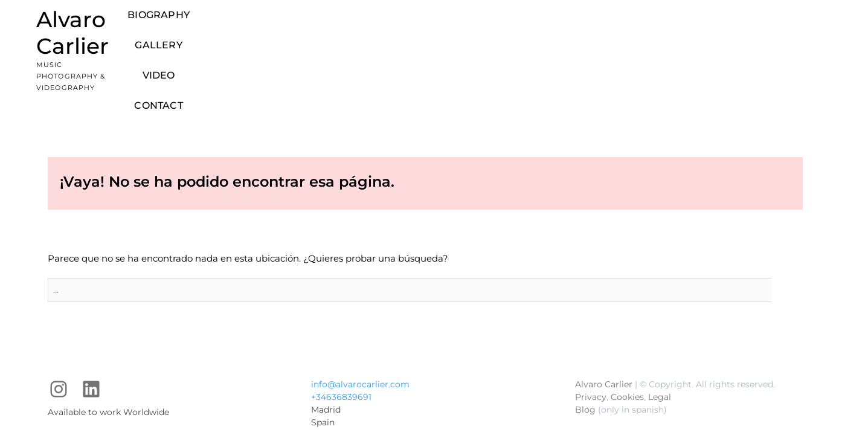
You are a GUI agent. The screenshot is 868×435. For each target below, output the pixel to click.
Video (556, 24)
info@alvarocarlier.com (360, 314)
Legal (660, 326)
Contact (608, 24)
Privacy (591, 326)
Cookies (627, 326)
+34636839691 (341, 326)
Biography (437, 24)
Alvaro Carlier (110, 19)
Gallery (504, 24)
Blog (585, 339)
